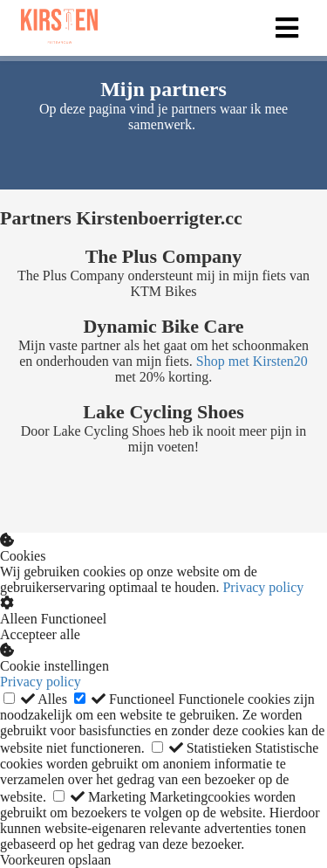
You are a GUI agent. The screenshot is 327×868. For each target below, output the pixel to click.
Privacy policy (263, 587)
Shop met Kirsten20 (252, 361)
